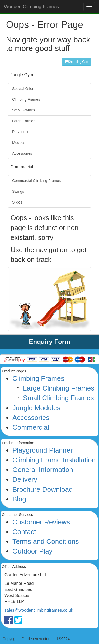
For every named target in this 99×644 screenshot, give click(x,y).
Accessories (22, 153)
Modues (19, 143)
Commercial (31, 427)
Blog (19, 499)
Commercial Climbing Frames (36, 181)
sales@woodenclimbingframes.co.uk (39, 610)
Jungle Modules (36, 408)
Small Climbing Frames (58, 398)
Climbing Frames (26, 99)
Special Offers (24, 89)
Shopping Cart (76, 62)
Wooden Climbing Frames (31, 7)
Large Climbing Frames (59, 388)
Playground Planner (43, 450)
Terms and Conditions (46, 541)
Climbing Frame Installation (54, 460)
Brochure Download (43, 489)
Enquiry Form (49, 342)
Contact (24, 532)
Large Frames (24, 121)
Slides (17, 202)
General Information (43, 470)
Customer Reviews (41, 522)
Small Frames (23, 110)
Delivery (25, 479)
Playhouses (22, 132)
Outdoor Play (32, 551)
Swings (18, 191)
